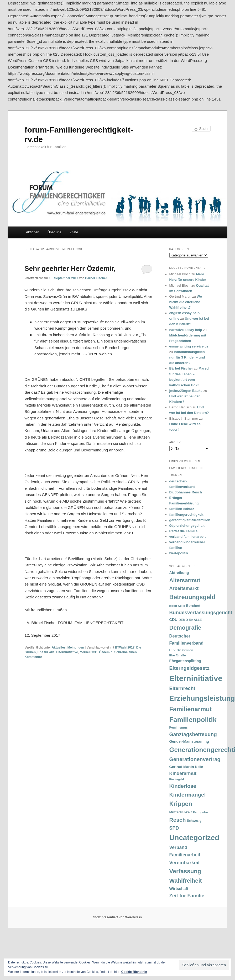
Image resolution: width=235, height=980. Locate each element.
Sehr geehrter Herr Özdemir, (70, 268)
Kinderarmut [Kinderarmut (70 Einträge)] (183, 773)
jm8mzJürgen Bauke (186, 391)
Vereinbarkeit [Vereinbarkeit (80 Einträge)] (185, 863)
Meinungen (76, 647)
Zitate (74, 232)
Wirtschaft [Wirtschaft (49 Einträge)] (179, 889)
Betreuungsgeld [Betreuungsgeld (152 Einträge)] (192, 597)
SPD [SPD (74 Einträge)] (174, 828)
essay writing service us (189, 346)
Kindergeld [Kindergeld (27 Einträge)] (177, 779)
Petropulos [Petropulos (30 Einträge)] (201, 812)
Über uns (54, 232)
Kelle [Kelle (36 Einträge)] (199, 767)
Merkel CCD (89, 652)
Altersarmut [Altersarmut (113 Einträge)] (185, 580)
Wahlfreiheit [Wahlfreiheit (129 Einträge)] (186, 881)
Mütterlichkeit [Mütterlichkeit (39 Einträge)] (181, 812)
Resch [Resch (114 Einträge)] (178, 820)
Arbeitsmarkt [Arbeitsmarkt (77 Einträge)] (184, 588)
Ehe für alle (46, 652)
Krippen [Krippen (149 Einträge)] (181, 804)
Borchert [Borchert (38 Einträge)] (193, 606)
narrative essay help (186, 330)
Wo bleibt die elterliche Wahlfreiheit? (186, 302)
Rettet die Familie (184, 531)
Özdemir (106, 652)
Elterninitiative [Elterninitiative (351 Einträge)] (196, 678)
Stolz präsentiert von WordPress (117, 917)
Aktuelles (59, 647)
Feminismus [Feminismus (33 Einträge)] (179, 728)
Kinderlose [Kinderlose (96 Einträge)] (183, 786)
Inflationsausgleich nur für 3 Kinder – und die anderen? (187, 357)
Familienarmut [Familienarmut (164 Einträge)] (191, 709)
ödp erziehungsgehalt (187, 526)
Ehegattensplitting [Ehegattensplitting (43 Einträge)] (185, 661)
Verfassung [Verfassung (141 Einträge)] (185, 871)
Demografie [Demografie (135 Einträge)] (185, 628)
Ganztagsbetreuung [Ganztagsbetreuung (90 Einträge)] (193, 734)
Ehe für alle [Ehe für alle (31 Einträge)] (178, 655)
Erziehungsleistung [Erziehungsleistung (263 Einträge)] (202, 698)
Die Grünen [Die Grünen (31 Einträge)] (185, 650)
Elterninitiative (67, 652)
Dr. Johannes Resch (186, 492)
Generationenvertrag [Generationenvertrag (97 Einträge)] (195, 759)
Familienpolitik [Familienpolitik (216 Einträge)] (193, 720)
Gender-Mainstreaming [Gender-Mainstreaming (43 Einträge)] (189, 741)
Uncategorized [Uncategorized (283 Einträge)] (194, 838)
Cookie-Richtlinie (134, 972)
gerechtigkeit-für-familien (190, 520)
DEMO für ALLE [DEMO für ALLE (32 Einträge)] (190, 620)
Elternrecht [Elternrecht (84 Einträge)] (182, 688)
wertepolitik (179, 553)
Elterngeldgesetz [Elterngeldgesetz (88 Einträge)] (189, 668)
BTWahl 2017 (125, 647)
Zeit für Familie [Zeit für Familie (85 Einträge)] (187, 896)
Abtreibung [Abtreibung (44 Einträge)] (179, 573)
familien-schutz (182, 509)
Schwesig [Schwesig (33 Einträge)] (194, 821)
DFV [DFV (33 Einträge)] (173, 650)
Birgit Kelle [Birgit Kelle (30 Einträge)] (177, 606)
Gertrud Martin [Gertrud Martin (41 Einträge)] (182, 767)
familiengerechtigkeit (186, 515)
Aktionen (33, 232)
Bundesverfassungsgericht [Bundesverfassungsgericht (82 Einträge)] (201, 612)
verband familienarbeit (188, 537)
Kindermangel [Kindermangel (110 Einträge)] (188, 795)
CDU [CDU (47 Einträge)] (174, 620)
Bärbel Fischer (96, 278)
